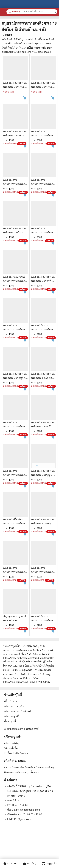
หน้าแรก (10, 863)
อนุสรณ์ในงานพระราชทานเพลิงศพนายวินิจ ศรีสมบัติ (43, 329)
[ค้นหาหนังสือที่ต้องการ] (55, 12)
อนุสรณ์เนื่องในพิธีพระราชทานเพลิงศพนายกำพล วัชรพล (15, 281)
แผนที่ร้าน (13, 800)
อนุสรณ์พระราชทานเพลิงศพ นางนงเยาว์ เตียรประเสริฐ (15, 135)
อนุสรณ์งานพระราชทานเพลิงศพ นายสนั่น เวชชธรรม (15, 426)
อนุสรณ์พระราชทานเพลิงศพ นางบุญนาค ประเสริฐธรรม (43, 475)
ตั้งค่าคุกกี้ (10, 721)
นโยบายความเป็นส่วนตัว (18, 711)
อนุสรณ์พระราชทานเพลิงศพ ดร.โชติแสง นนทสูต (43, 378)
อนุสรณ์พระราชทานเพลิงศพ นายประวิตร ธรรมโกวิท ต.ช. (15, 87)
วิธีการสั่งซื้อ (11, 748)
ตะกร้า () (29, 863)
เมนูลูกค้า (49, 863)
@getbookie (24, 819)
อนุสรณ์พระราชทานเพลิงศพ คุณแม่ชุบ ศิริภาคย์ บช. (43, 523)
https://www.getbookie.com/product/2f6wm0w (28, 658)
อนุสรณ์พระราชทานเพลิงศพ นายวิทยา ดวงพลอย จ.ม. (15, 232)
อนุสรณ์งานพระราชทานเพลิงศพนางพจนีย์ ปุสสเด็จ (43, 232)
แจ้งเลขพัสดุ (11, 743)
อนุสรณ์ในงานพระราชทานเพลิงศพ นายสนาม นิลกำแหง (43, 620)
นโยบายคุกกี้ (11, 716)
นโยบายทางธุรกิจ (14, 706)
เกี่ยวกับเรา (10, 701)
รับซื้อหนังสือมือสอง (16, 753)
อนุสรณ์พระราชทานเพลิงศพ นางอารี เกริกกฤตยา (43, 426)
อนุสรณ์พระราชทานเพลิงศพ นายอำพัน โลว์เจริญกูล (43, 281)
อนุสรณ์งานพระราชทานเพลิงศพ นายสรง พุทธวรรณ (15, 475)
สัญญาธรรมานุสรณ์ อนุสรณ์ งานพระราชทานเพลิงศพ (15, 620)
